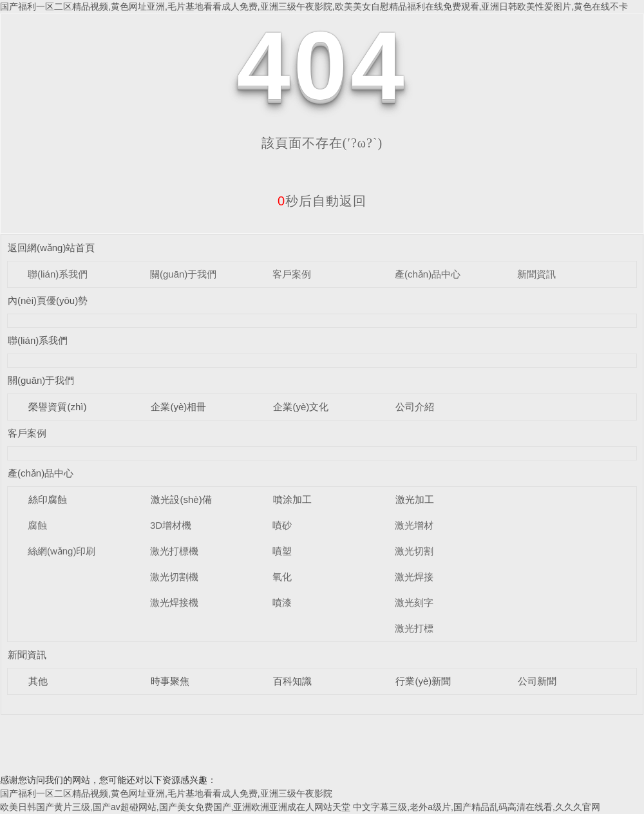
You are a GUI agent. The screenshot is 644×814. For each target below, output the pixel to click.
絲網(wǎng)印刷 (62, 551)
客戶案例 (292, 274)
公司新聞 (537, 681)
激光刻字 (414, 602)
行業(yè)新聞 (423, 681)
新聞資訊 (536, 274)
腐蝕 (37, 525)
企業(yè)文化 (301, 407)
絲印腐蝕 (48, 499)
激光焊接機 (174, 602)
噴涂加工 (292, 499)
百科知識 (292, 681)
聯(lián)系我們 (58, 274)
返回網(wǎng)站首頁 (52, 248)
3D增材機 (171, 525)
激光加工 (415, 499)
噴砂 (282, 525)
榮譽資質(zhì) (57, 407)
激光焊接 (414, 577)
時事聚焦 (170, 681)
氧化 (282, 577)
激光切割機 (174, 577)
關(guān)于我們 (183, 274)
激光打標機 (174, 551)
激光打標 (414, 628)
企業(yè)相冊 (178, 407)
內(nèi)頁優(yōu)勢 (48, 300)
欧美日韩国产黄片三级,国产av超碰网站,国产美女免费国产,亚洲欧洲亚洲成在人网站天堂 (175, 807)
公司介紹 (415, 407)
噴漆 (282, 602)
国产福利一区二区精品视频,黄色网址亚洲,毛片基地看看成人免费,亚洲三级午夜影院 (166, 793)
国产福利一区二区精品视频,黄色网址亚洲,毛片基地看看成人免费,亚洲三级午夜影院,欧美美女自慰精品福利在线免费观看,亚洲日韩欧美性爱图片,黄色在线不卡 (314, 6)
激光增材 (414, 525)
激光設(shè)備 (181, 499)
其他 (38, 681)
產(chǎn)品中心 (428, 274)
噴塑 (282, 551)
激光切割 (414, 551)
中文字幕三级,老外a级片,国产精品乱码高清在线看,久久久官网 (476, 807)
